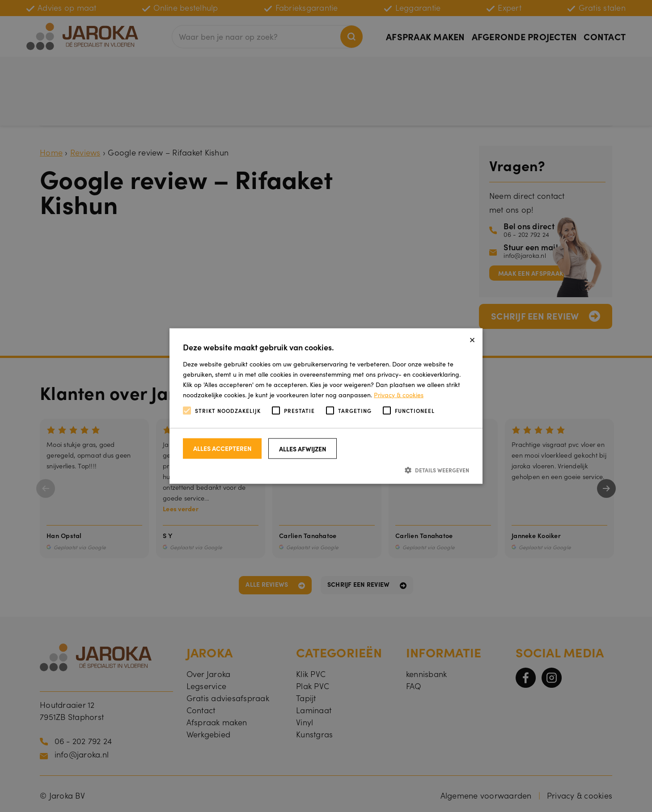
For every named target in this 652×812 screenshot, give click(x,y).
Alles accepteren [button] (222, 448)
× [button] (472, 338)
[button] (326, 469)
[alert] (326, 406)
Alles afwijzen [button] (303, 448)
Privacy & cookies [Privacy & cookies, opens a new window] (399, 395)
